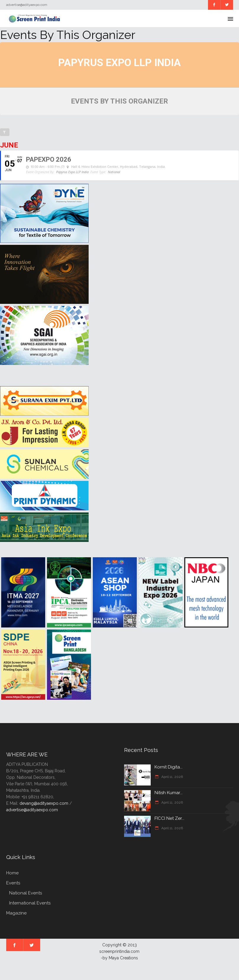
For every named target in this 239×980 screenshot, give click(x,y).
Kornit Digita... (169, 767)
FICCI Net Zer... (169, 818)
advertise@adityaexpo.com (32, 810)
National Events (26, 893)
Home (12, 873)
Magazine (16, 913)
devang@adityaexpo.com (44, 803)
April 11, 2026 (172, 777)
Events (13, 883)
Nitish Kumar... (169, 793)
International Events (30, 903)
